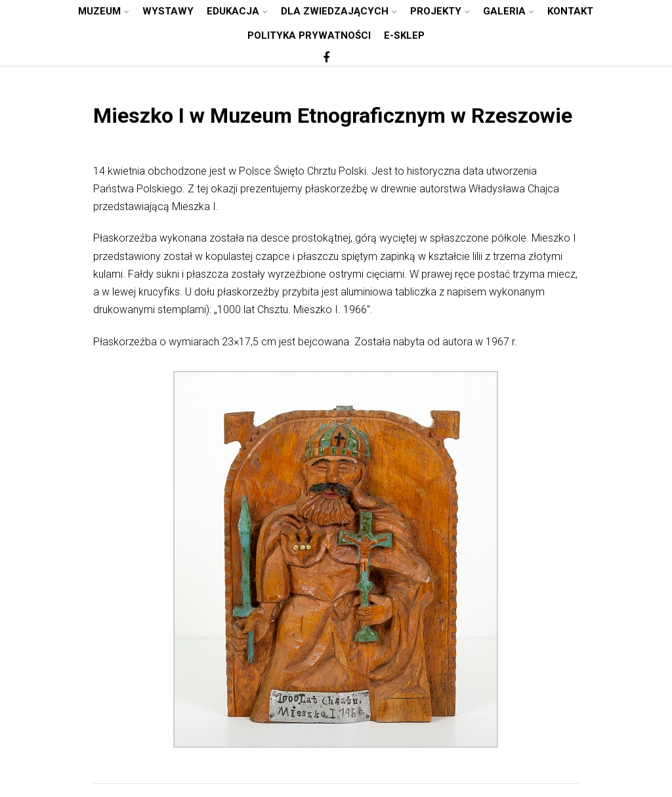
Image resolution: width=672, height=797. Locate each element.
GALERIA (509, 11)
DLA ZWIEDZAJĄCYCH (339, 11)
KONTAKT (570, 11)
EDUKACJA (237, 11)
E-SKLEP (404, 35)
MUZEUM (104, 11)
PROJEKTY (440, 11)
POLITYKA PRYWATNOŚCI (309, 35)
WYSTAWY (168, 11)
